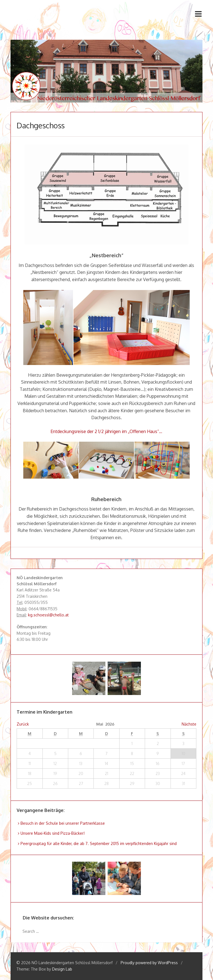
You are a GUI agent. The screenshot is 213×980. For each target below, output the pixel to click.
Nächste (189, 724)
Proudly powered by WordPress (149, 963)
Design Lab (62, 969)
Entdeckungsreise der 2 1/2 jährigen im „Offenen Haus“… (106, 431)
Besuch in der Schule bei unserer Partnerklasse (63, 823)
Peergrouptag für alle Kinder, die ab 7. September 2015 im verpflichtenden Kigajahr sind (99, 843)
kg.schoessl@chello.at (48, 615)
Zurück (23, 724)
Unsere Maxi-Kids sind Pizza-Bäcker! (53, 833)
